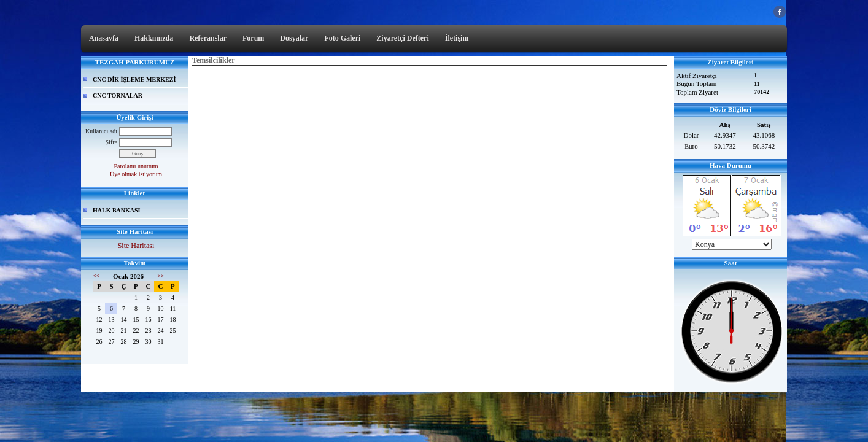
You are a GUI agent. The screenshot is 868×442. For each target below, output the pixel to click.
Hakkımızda (154, 38)
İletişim (457, 38)
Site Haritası (136, 246)
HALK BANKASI (117, 210)
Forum (253, 38)
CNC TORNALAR (118, 95)
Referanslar (208, 38)
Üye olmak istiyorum (136, 174)
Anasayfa (104, 38)
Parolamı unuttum (136, 166)
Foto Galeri (342, 38)
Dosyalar (294, 38)
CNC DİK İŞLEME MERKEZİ (134, 79)
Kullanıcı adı (101, 131)
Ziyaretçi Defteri (402, 38)
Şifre (111, 142)
